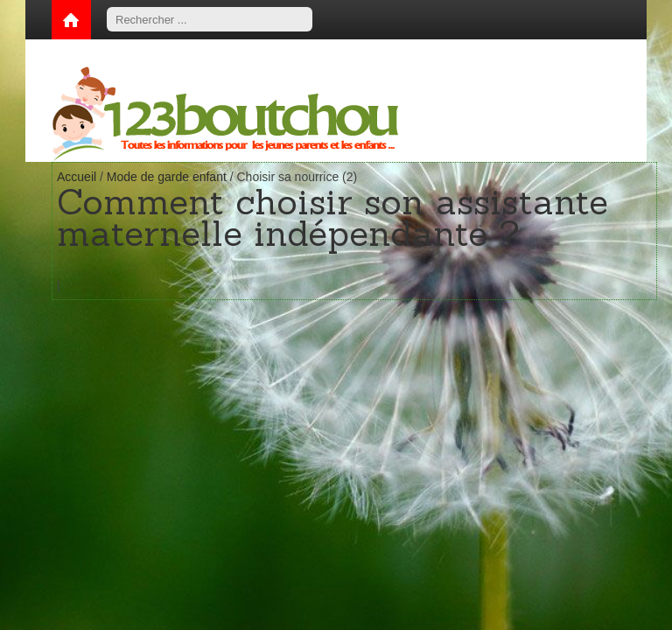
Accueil (77, 177)
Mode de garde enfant (167, 177)
